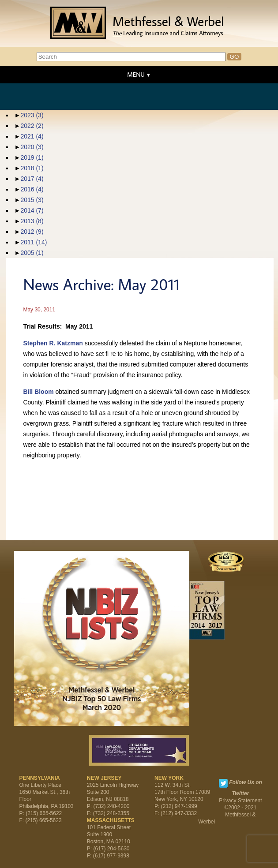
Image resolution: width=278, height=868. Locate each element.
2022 (32, 126)
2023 (32, 115)
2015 (32, 200)
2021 (32, 136)
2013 (32, 221)
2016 (32, 189)
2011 (34, 242)
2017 (32, 179)
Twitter (223, 783)
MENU (136, 75)
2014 (32, 210)
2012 (32, 232)
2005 (32, 253)
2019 (32, 157)
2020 (32, 147)
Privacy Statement (240, 801)
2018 (32, 168)
